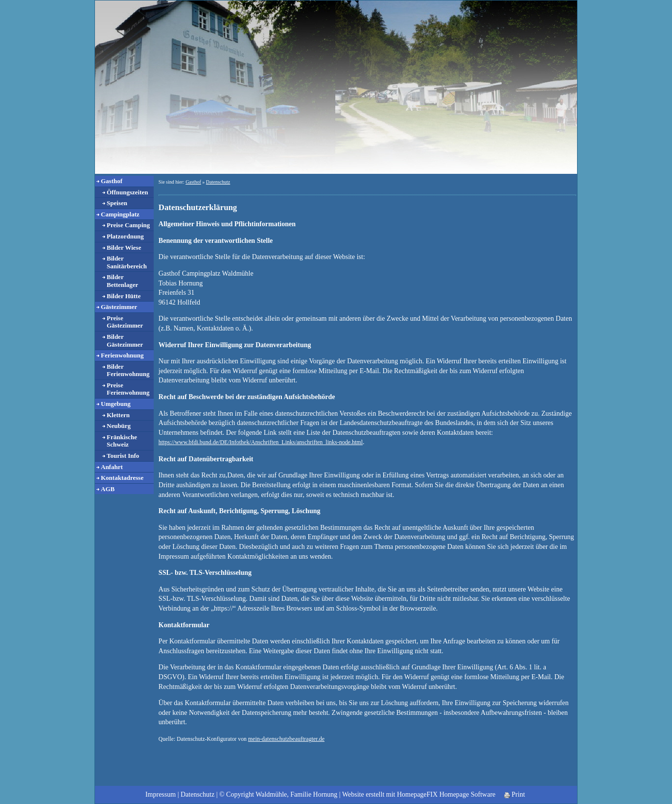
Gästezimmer (119, 307)
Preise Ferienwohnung (128, 389)
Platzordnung (125, 236)
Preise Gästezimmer (125, 322)
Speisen (117, 203)
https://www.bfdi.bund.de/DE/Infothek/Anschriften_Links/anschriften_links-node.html (261, 442)
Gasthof (112, 181)
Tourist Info (123, 456)
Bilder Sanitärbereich (127, 262)
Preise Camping (128, 225)
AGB (108, 489)
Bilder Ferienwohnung (128, 370)
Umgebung (116, 404)
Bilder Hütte (124, 296)
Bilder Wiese (124, 248)
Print (515, 794)
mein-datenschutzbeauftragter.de (286, 739)
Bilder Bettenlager (122, 281)
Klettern (118, 415)
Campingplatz (120, 214)
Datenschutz (218, 182)
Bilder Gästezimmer (125, 341)
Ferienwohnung (122, 355)
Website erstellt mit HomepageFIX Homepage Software (419, 794)
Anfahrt (112, 467)
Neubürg (119, 426)
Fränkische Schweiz (122, 441)
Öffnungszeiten (127, 192)
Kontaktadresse (122, 478)
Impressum (161, 794)
